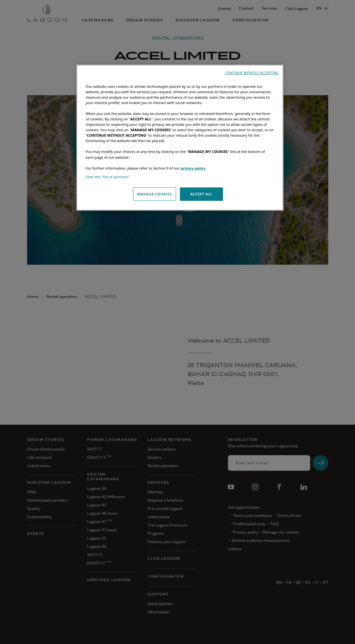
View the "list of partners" (108, 177)
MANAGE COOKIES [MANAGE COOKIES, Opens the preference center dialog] (155, 194)
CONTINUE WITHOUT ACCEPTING (252, 73)
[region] (180, 138)
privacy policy (193, 168)
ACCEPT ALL (201, 194)
